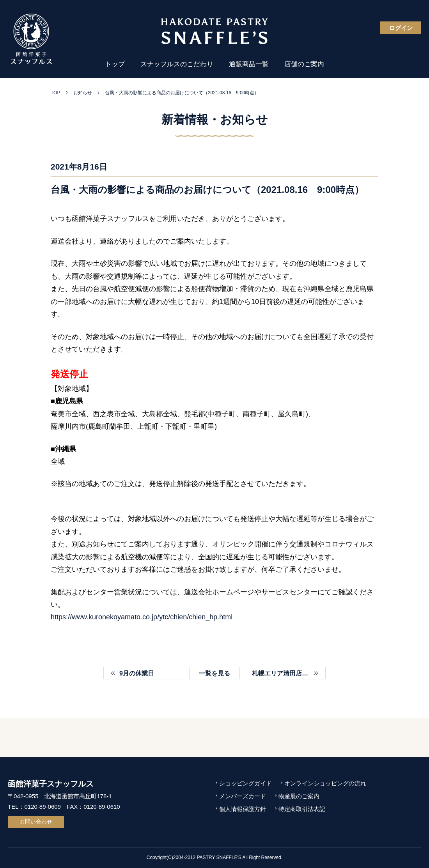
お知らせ (83, 93)
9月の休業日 (137, 673)
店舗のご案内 (304, 64)
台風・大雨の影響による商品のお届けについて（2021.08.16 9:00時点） (182, 93)
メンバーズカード (243, 796)
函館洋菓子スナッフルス (51, 784)
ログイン (401, 28)
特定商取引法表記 (302, 809)
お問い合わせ (36, 822)
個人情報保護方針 (243, 809)
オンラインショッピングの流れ (325, 783)
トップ (115, 64)
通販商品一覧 (249, 64)
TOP (55, 93)
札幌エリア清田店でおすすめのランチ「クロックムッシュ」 (289, 673)
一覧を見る (214, 673)
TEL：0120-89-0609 (34, 807)
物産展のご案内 (299, 796)
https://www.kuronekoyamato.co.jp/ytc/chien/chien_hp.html (142, 617)
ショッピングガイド (246, 783)
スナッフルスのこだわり (177, 64)
